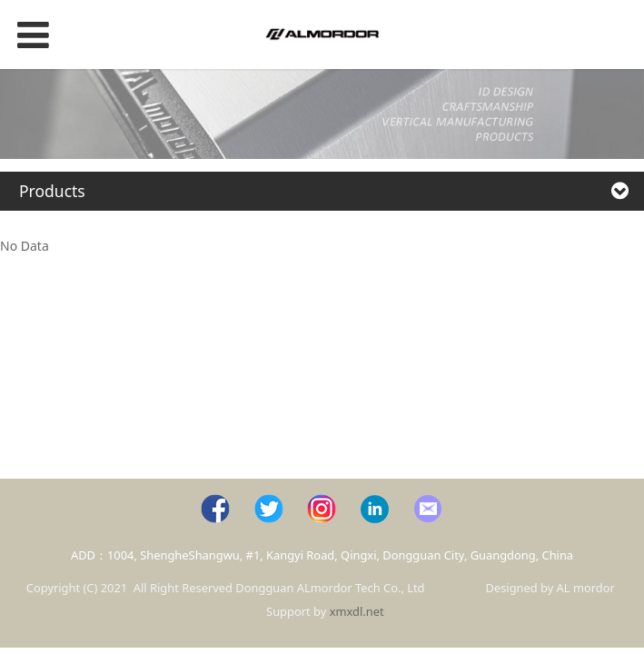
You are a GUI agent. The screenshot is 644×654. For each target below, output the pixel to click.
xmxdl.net (357, 611)
